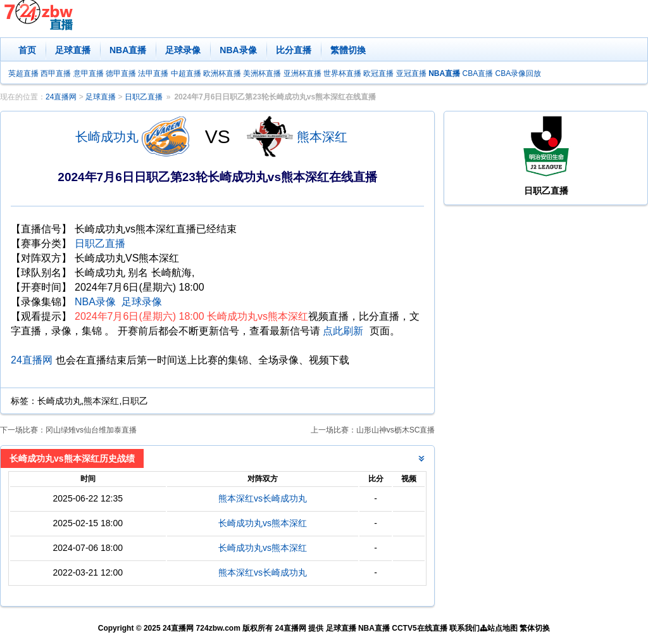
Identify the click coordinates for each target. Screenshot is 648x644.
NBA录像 (238, 50)
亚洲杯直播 (302, 73)
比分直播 (294, 50)
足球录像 (183, 50)
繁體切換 (348, 50)
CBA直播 (477, 73)
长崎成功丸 (107, 137)
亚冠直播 (411, 73)
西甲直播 (56, 73)
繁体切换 (535, 628)
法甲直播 (153, 73)
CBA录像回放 (519, 73)
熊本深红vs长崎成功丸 (263, 498)
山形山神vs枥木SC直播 (396, 430)
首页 (27, 50)
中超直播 (186, 73)
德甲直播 (121, 73)
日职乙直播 (144, 97)
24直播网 (61, 97)
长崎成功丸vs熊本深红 (263, 523)
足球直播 (73, 50)
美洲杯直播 (262, 73)
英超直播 (23, 73)
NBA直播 (128, 50)
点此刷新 (343, 331)
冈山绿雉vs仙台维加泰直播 (91, 430)
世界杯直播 (342, 73)
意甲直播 (89, 73)
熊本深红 (322, 137)
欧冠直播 (378, 73)
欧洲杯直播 (222, 73)
